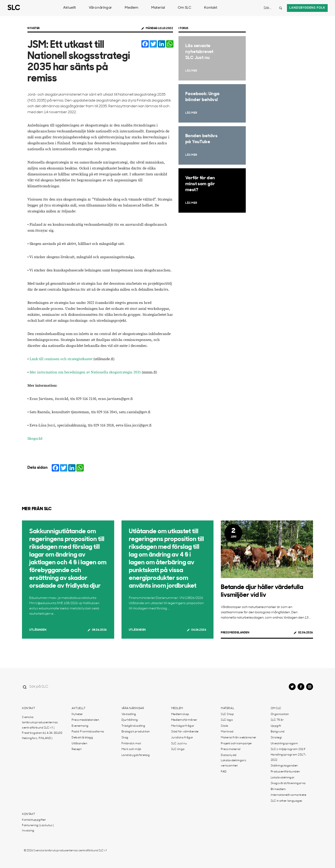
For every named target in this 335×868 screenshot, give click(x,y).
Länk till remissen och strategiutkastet (61, 359)
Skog (125, 738)
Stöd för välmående (185, 732)
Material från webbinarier (239, 738)
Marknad (227, 732)
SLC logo (227, 720)
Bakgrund (278, 732)
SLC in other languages (287, 801)
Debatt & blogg (82, 738)
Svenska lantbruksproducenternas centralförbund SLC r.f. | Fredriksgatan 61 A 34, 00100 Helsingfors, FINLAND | (42, 728)
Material (158, 8)
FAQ (224, 772)
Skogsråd (35, 439)
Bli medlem (278, 789)
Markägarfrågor (183, 726)
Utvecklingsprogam (284, 744)
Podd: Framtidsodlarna (88, 732)
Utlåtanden (38, 630)
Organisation (280, 714)
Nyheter (34, 28)
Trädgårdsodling (133, 726)
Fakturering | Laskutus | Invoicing (38, 828)
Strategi (276, 738)
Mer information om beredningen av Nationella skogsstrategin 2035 (85, 372)
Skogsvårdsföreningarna (288, 783)
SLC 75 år (277, 720)
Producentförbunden (285, 772)
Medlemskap (180, 714)
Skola (225, 726)
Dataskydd (229, 755)
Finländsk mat (131, 744)
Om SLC (185, 8)
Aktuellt (70, 8)
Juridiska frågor (182, 738)
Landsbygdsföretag (136, 755)
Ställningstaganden (284, 766)
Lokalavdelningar (283, 778)
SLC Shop (227, 714)
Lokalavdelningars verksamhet (234, 763)
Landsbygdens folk (307, 8)
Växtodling (129, 714)
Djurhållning (130, 720)
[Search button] (281, 8)
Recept (77, 749)
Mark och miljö (131, 749)
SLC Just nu (179, 744)
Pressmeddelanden (235, 633)
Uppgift (276, 726)
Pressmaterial (231, 749)
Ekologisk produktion (136, 732)
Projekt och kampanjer (236, 744)
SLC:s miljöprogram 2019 (288, 749)
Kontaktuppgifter (34, 820)
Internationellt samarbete (289, 795)
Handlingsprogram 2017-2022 (289, 757)
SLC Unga (178, 749)
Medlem (131, 8)
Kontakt (211, 8)
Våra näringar (100, 8)
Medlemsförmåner (184, 720)
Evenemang (80, 726)
